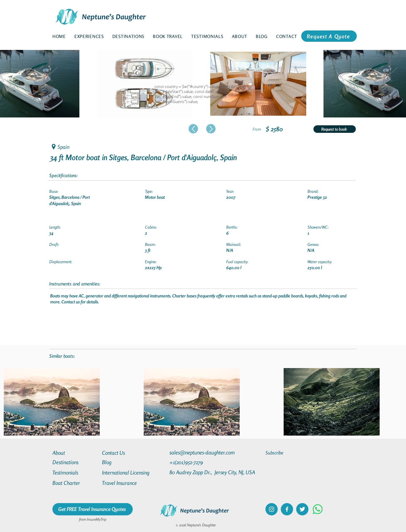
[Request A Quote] (329, 36)
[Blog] (125, 462)
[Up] (193, 129)
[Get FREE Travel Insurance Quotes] (93, 509)
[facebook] (287, 509)
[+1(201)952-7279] (198, 462)
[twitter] (302, 509)
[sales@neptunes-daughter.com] (203, 452)
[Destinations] (75, 462)
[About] (75, 453)
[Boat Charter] (75, 483)
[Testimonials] (75, 472)
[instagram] (272, 509)
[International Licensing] (130, 472)
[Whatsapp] (318, 509)
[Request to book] (335, 129)
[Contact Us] (125, 453)
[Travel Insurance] (125, 483)
